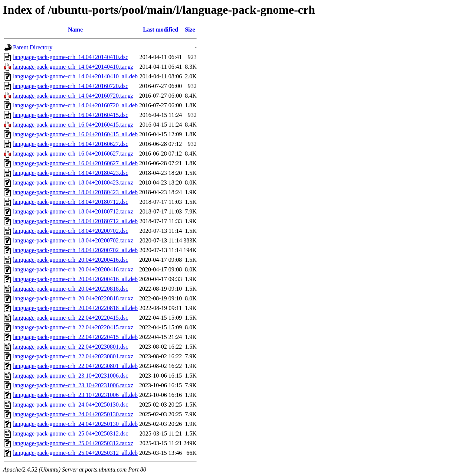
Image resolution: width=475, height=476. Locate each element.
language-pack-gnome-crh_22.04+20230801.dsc (71, 347)
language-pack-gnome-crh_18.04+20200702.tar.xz (73, 240)
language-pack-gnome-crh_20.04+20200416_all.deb (75, 279)
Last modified (160, 30)
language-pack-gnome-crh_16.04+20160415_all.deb (75, 134)
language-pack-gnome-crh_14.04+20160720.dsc (71, 86)
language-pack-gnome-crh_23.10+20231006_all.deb (75, 395)
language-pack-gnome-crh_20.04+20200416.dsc (71, 260)
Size (190, 30)
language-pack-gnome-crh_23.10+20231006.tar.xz (73, 385)
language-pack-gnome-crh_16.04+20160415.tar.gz (73, 125)
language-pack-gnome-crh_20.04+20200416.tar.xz (73, 269)
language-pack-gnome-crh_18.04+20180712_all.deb (75, 221)
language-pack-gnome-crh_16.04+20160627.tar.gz (73, 154)
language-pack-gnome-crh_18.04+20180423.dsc (71, 173)
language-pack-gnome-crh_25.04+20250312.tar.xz (73, 443)
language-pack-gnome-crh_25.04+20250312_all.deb (75, 453)
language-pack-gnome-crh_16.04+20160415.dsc (71, 115)
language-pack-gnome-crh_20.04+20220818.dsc (71, 289)
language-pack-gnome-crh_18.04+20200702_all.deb (75, 250)
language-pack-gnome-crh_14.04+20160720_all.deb (75, 105)
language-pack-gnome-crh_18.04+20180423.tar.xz (73, 182)
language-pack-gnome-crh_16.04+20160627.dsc (71, 144)
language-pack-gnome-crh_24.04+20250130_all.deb (75, 424)
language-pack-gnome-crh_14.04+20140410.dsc (71, 57)
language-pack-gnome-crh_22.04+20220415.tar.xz (73, 327)
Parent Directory (33, 47)
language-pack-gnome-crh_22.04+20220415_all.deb (75, 337)
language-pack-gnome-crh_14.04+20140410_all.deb (75, 76)
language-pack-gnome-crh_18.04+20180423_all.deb (75, 192)
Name (75, 30)
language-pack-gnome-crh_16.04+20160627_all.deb (75, 163)
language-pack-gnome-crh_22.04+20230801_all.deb (75, 366)
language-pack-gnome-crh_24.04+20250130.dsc (71, 405)
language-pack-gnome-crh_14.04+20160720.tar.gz (73, 96)
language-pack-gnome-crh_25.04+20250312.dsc (71, 433)
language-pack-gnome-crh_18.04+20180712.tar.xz (73, 211)
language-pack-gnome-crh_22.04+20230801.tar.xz (73, 356)
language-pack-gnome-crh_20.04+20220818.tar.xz (73, 298)
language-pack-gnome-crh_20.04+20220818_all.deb (75, 308)
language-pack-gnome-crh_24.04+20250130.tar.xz (73, 414)
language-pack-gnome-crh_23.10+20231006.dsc (71, 376)
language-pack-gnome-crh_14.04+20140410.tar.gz (73, 67)
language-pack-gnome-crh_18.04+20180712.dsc (71, 202)
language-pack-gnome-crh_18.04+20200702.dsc (71, 231)
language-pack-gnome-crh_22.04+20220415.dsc (71, 318)
